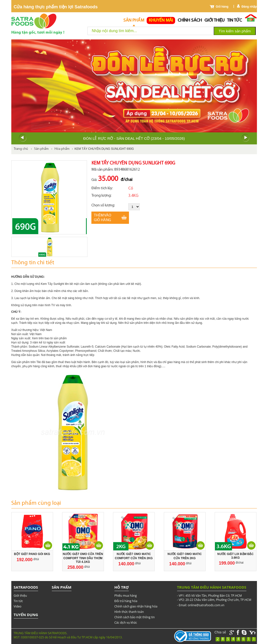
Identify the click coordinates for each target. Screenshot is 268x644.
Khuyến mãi (161, 20)
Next (246, 138)
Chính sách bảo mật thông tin (135, 617)
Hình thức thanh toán (129, 612)
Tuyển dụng (26, 615)
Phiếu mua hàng (126, 596)
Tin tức (234, 20)
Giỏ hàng (222, 7)
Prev (23, 138)
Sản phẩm (134, 20)
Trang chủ (21, 149)
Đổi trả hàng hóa (126, 601)
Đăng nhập (249, 7)
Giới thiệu (214, 20)
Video (18, 606)
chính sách (190, 20)
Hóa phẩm (62, 149)
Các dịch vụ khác (126, 623)
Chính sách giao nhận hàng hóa (136, 606)
